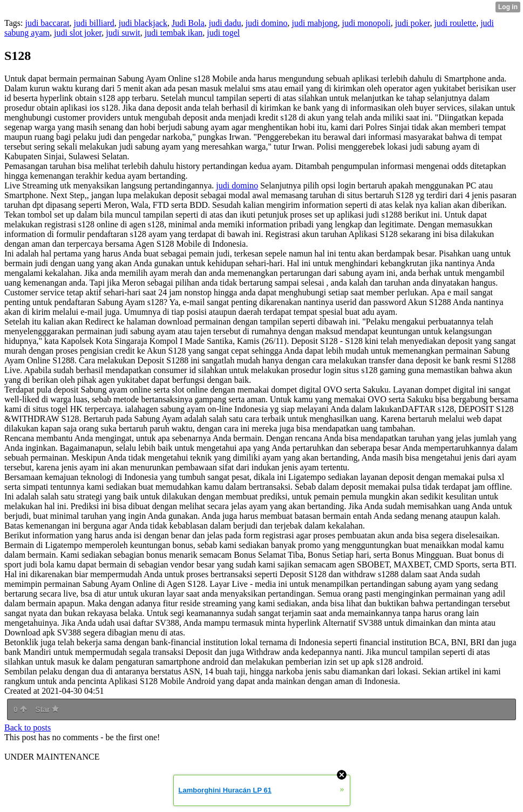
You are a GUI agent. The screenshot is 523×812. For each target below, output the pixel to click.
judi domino (267, 23)
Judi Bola (188, 23)
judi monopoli (366, 23)
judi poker (413, 23)
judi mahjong (315, 23)
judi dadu (225, 23)
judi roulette (455, 23)
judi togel (223, 33)
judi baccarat (47, 23)
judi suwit (123, 33)
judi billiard (94, 23)
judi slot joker (78, 33)
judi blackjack (143, 23)
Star (47, 709)
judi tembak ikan (174, 33)
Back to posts (28, 728)
